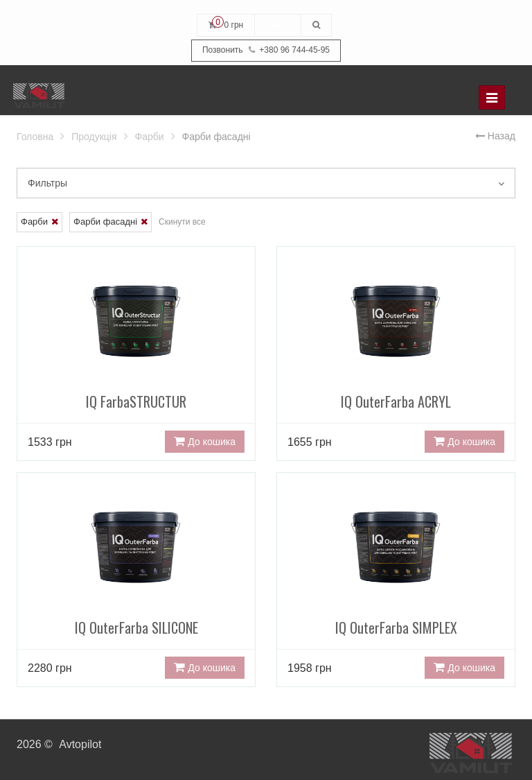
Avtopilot (80, 744)
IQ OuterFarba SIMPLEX (396, 580)
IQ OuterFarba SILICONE (136, 580)
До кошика (205, 442)
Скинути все (182, 222)
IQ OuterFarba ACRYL (396, 354)
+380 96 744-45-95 (266, 50)
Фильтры (266, 183)
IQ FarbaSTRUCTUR (136, 354)
